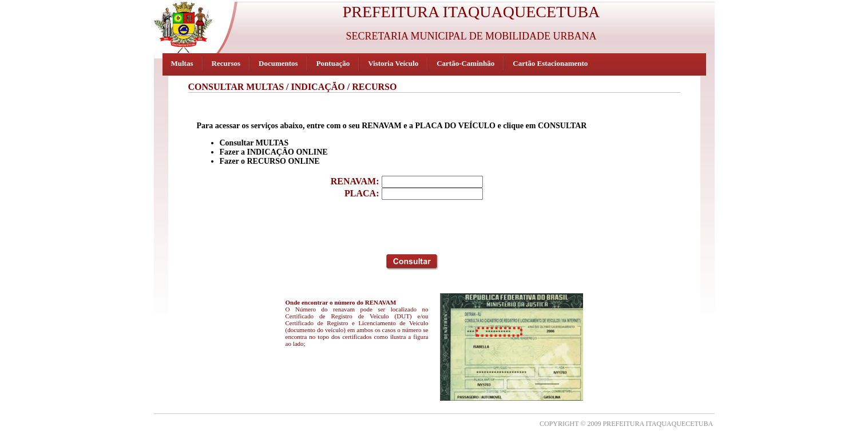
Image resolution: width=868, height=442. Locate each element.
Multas (182, 63)
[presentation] (410, 225)
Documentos (278, 63)
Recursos (226, 63)
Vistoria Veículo (393, 63)
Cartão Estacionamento (550, 63)
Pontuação (333, 63)
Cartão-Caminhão (465, 63)
